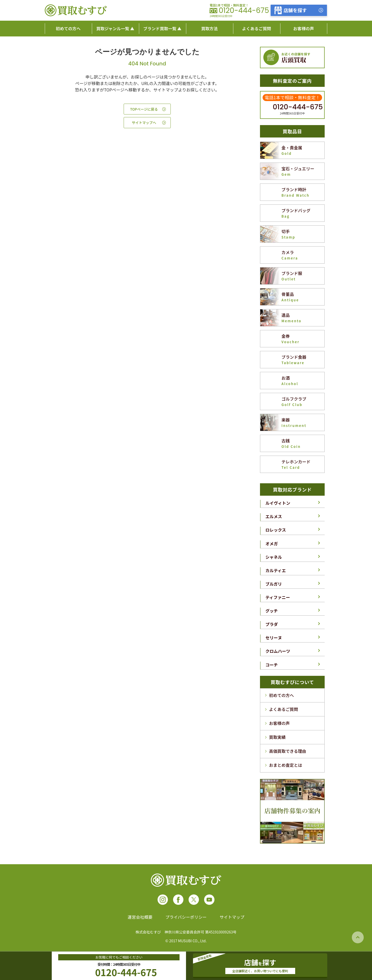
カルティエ (276, 570)
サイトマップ (232, 917)
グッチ (272, 611)
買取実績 (277, 737)
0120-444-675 (244, 11)
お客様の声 (279, 723)
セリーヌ (274, 638)
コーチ (272, 665)
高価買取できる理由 (288, 751)
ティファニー (278, 597)
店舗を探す (295, 10)
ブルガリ (274, 584)
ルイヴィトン (278, 503)
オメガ (272, 543)
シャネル (274, 557)
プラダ (272, 624)
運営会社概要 (140, 917)
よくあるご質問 (284, 709)
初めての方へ (281, 695)
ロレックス (276, 530)
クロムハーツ (278, 651)
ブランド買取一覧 (160, 28)
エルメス (274, 516)
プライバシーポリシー (186, 917)
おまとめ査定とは (286, 765)
